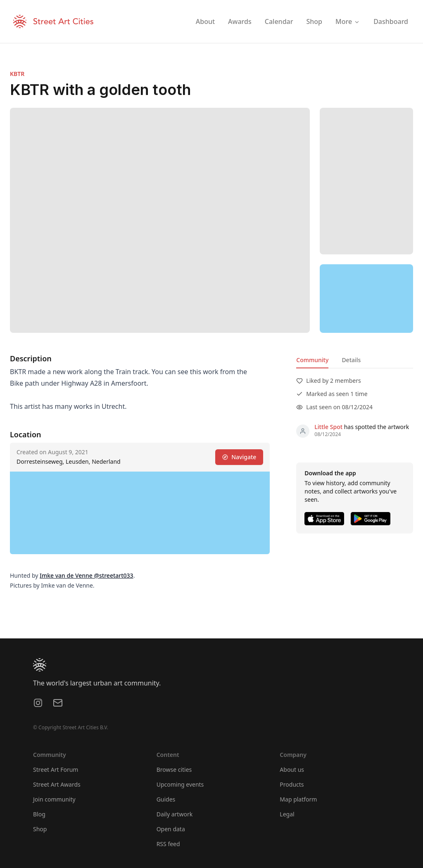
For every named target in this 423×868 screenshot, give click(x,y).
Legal (287, 814)
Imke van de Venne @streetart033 (87, 575)
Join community (54, 799)
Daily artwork (175, 814)
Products (292, 784)
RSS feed (168, 844)
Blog (39, 814)
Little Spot (328, 427)
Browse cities (174, 770)
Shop (40, 829)
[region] (366, 299)
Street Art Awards (57, 784)
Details (351, 360)
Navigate (239, 457)
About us (292, 770)
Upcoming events (180, 784)
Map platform (298, 799)
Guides (166, 799)
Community (312, 360)
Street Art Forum (56, 770)
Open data (171, 829)
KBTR (17, 74)
